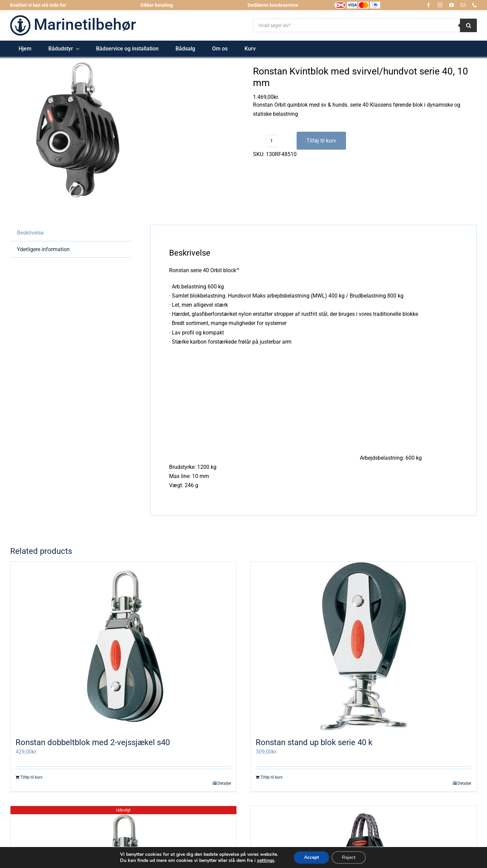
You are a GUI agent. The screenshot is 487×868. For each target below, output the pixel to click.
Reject (349, 857)
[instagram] (440, 5)
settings (266, 861)
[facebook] (428, 5)
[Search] (468, 25)
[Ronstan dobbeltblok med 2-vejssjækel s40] (123, 646)
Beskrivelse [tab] (30, 233)
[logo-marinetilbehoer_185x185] (20, 18)
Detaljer (224, 783)
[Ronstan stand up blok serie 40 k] (364, 646)
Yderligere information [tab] (43, 249)
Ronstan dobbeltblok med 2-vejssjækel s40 (93, 742)
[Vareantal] (272, 141)
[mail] (463, 5)
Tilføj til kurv (321, 141)
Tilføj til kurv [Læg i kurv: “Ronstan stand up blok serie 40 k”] (272, 777)
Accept (311, 857)
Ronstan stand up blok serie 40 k (314, 742)
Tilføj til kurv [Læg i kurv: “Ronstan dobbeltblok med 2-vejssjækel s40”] (31, 777)
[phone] (474, 5)
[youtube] (451, 5)
